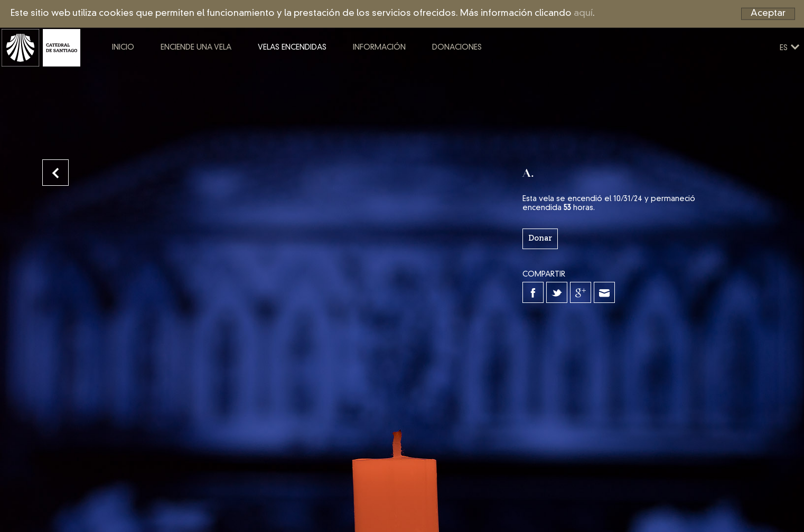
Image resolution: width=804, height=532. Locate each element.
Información (420, 73)
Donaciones (498, 73)
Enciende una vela (237, 73)
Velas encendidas (333, 73)
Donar (540, 239)
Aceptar (768, 13)
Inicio (164, 73)
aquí (583, 13)
